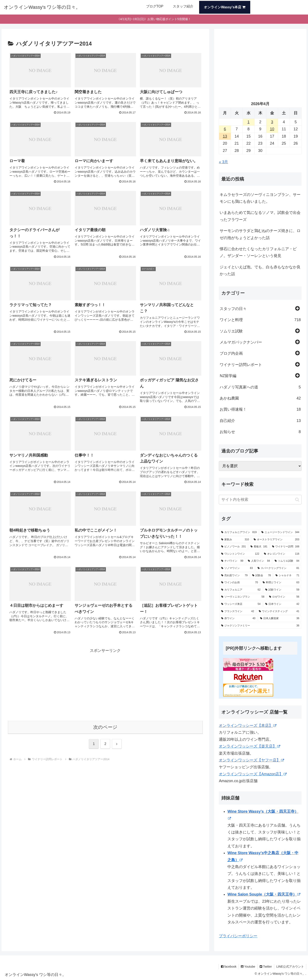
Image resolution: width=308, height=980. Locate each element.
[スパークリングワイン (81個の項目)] (278, 568)
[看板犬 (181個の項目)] (259, 547)
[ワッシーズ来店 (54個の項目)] (241, 604)
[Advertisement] (105, 684)
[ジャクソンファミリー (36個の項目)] (260, 626)
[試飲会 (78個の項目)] (261, 576)
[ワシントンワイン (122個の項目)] (240, 554)
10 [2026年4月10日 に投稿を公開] (272, 129)
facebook (229, 967)
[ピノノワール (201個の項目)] (233, 547)
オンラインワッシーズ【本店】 (248, 726)
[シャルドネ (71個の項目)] (287, 576)
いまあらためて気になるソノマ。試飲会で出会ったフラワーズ (260, 216)
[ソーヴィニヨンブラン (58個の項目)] (243, 597)
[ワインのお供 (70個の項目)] (239, 583)
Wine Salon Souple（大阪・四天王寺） (264, 894)
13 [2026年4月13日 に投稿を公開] (225, 136)
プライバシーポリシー (238, 936)
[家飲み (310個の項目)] (235, 540)
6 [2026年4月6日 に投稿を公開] (225, 129)
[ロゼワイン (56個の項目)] (284, 597)
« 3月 (223, 162)
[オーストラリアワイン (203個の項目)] (276, 540)
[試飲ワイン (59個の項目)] (282, 590)
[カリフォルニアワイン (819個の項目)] (239, 532)
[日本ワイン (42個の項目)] (282, 604)
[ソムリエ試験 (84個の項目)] (287, 561)
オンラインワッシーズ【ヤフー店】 (251, 760)
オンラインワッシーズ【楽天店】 (250, 746)
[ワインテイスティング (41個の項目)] (279, 611)
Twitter (266, 967)
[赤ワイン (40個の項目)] (238, 619)
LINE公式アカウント (290, 967)
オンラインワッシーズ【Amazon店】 (253, 774)
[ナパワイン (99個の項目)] (232, 561)
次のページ (105, 727)
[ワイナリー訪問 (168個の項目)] (286, 547)
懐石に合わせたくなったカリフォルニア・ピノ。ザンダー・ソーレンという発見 (258, 252)
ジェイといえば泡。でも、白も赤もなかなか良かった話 (260, 270)
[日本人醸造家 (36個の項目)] (280, 619)
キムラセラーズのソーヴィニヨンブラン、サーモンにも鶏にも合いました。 (260, 198)
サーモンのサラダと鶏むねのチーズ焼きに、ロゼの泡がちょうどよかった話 (260, 234)
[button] (297, 500)
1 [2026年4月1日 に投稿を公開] (249, 122)
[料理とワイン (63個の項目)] (281, 583)
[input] (260, 500)
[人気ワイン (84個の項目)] (259, 561)
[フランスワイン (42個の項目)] (238, 611)
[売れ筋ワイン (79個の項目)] (234, 576)
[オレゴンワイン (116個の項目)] (282, 554)
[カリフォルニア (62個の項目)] (241, 590)
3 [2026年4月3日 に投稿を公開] (272, 122)
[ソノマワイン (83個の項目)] (237, 568)
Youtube (248, 967)
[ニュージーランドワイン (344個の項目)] (280, 532)
